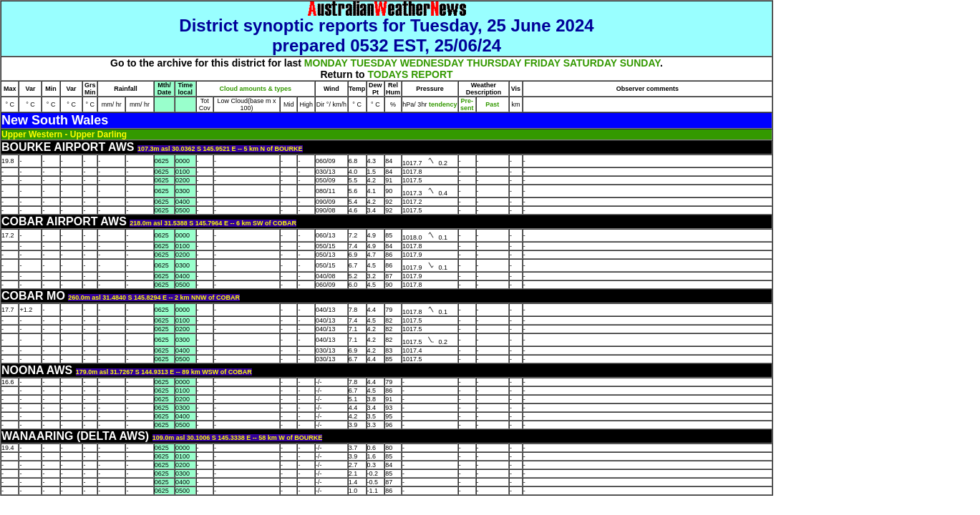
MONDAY (326, 63)
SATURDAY (590, 63)
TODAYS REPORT (411, 74)
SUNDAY (640, 63)
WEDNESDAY (432, 63)
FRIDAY (542, 63)
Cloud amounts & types (256, 89)
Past (492, 104)
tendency (442, 104)
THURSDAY (494, 63)
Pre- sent (467, 104)
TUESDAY (373, 63)
